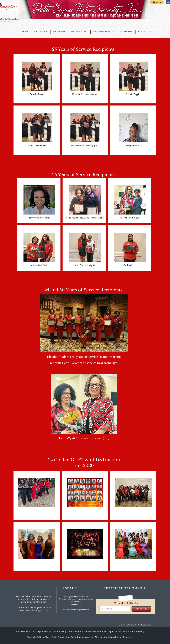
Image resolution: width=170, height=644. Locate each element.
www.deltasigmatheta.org (34, 602)
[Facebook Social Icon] (168, 2)
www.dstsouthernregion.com (34, 610)
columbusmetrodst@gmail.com (76, 610)
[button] (157, 2)
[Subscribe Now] (141, 609)
